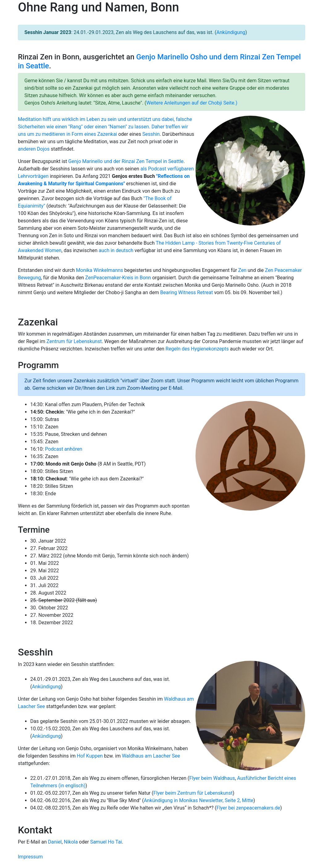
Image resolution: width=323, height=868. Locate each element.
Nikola (71, 842)
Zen (242, 270)
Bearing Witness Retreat (187, 292)
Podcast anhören (64, 449)
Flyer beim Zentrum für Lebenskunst (193, 793)
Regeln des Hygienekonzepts (197, 349)
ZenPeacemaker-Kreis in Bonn (118, 278)
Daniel (55, 842)
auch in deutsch (116, 250)
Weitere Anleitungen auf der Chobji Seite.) (192, 103)
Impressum (30, 857)
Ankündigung (231, 32)
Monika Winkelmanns (100, 270)
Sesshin (151, 134)
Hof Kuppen (90, 756)
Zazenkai (107, 134)
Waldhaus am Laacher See (151, 756)
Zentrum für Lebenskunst (74, 341)
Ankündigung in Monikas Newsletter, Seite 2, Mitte (199, 800)
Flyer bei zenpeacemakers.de (248, 808)
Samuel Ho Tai (106, 842)
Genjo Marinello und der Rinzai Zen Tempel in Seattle (126, 161)
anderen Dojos (34, 149)
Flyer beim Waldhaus (212, 778)
